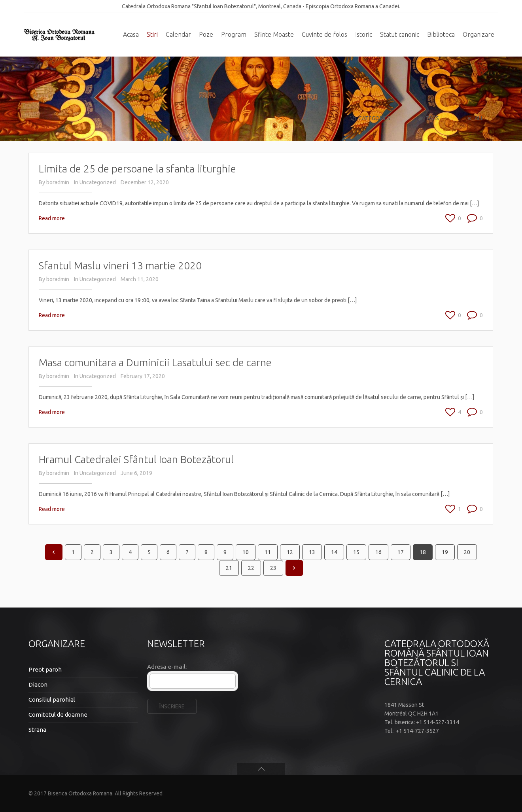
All (475, 118)
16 (378, 552)
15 (356, 552)
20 (467, 552)
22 (251, 568)
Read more (52, 218)
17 (401, 552)
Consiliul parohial (52, 699)
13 (312, 552)
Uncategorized (98, 182)
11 (268, 552)
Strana (37, 730)
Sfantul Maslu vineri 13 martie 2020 (120, 266)
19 (445, 552)
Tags (428, 118)
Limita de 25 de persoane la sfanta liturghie (137, 169)
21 (229, 568)
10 (246, 552)
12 (290, 552)
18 (423, 552)
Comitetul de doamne (58, 715)
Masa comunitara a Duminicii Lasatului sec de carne (155, 362)
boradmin (58, 182)
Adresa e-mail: (167, 667)
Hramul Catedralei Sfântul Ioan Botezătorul (136, 459)
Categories (370, 118)
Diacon (38, 684)
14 (334, 552)
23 (273, 568)
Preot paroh (45, 669)
